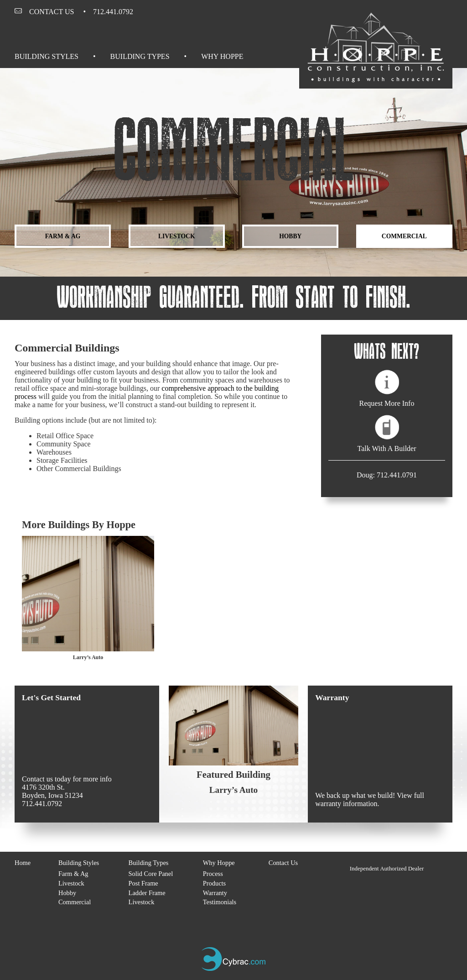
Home (23, 863)
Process (213, 874)
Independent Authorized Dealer (387, 868)
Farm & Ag (63, 236)
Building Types (140, 56)
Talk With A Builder (387, 448)
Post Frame (143, 883)
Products (214, 883)
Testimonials (220, 902)
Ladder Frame (147, 893)
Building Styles (47, 56)
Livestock (177, 236)
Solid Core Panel (151, 874)
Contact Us (52, 12)
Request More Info (387, 403)
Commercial (404, 236)
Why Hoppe (222, 56)
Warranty (215, 893)
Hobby (290, 236)
